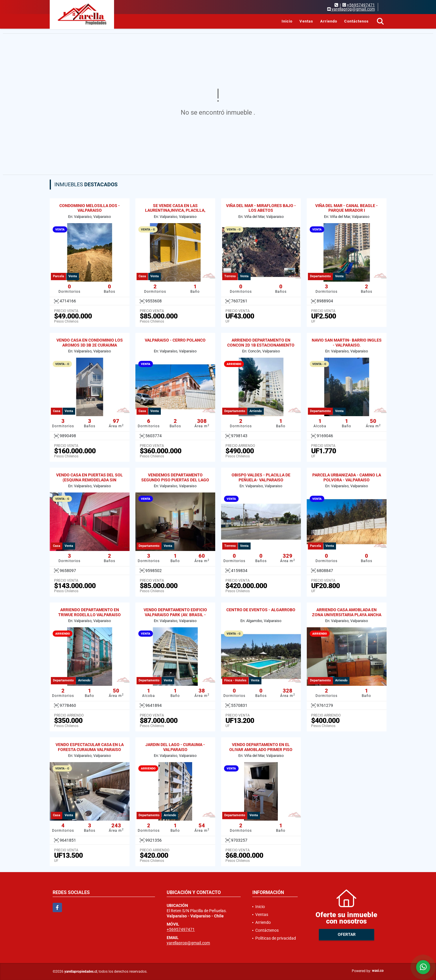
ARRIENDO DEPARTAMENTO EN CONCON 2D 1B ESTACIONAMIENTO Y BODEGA (261, 345)
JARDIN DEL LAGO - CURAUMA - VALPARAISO (175, 747)
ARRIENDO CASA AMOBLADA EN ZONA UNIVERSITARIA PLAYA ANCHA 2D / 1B (347, 615)
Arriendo (329, 21)
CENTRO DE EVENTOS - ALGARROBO (261, 610)
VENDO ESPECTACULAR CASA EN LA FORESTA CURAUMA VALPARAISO (90, 747)
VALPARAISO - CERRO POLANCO (175, 340)
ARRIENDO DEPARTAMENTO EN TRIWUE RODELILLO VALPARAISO (89, 612)
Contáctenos (356, 21)
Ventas (306, 21)
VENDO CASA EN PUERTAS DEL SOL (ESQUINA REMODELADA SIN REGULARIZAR (89, 480)
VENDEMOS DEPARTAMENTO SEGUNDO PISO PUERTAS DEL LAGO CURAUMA (175, 480)
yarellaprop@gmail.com (188, 943)
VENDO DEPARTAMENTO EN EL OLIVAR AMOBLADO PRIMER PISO (261, 747)
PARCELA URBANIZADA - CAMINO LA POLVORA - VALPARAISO (347, 477)
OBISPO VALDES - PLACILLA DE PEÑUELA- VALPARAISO (261, 477)
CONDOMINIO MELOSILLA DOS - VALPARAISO (90, 208)
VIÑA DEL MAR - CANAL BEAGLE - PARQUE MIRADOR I (347, 208)
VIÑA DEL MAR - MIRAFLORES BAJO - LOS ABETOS (261, 208)
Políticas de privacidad (276, 938)
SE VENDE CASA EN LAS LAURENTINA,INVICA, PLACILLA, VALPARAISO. (175, 211)
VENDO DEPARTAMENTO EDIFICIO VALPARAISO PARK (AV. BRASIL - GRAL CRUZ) (175, 615)
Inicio (287, 21)
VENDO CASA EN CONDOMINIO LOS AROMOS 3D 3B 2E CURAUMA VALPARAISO (90, 345)
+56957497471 (361, 5)
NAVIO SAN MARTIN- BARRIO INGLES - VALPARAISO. (347, 343)
